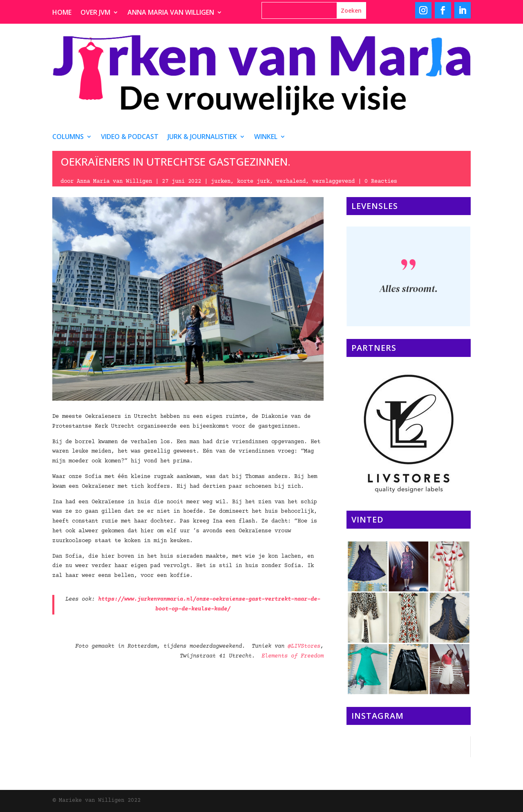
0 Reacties (381, 182)
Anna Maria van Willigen (171, 13)
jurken (221, 182)
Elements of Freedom (293, 656)
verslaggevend (333, 182)
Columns (68, 137)
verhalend (291, 182)
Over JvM (95, 13)
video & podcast (130, 137)
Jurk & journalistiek (202, 137)
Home (62, 13)
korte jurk (253, 182)
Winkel (266, 137)
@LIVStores (304, 646)
